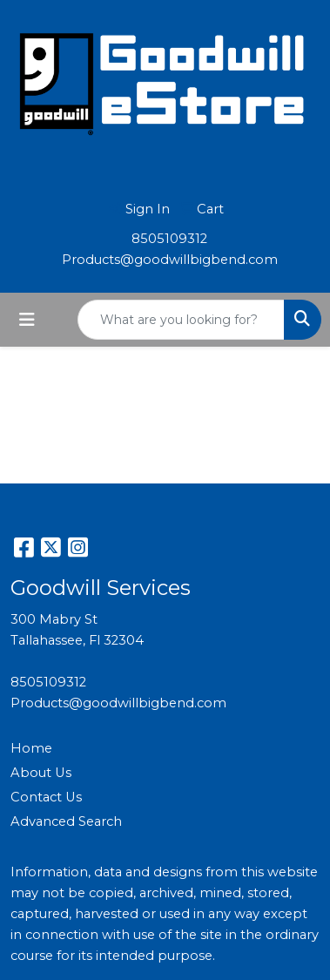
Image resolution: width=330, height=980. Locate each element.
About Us (41, 773)
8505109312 (169, 239)
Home (31, 748)
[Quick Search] (181, 320)
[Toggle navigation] (27, 320)
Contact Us (46, 797)
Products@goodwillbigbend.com (170, 260)
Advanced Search (66, 821)
